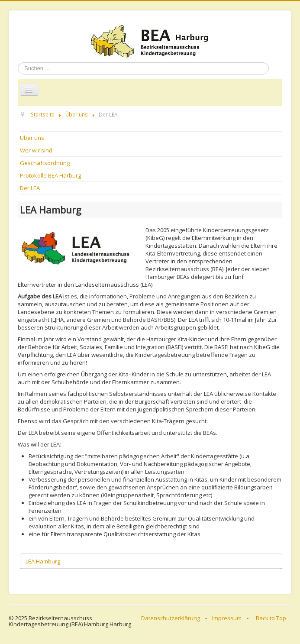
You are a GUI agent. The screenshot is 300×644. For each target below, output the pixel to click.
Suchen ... (18, 63)
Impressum (227, 618)
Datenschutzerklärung (171, 618)
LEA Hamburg (43, 561)
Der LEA (30, 188)
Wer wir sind (36, 150)
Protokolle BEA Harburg (50, 175)
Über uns (32, 138)
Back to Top (271, 618)
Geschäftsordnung (45, 163)
